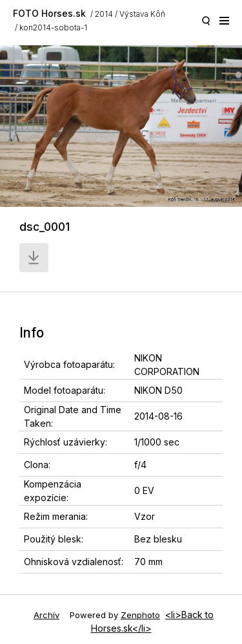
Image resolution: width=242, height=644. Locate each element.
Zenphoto (140, 615)
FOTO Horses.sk (49, 13)
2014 (104, 14)
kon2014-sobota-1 (53, 27)
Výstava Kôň (142, 14)
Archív (46, 615)
